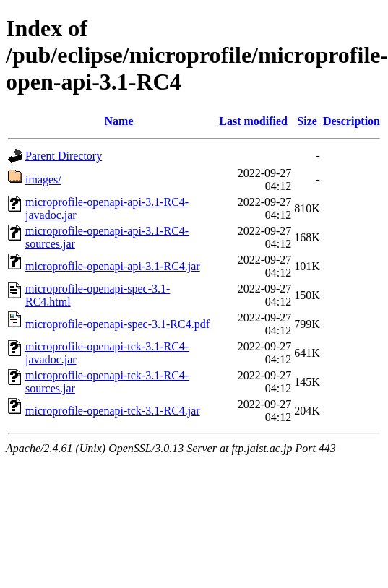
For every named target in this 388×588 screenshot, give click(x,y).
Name (119, 121)
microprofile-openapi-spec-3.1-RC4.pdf (117, 324)
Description (352, 121)
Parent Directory (64, 156)
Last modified (253, 121)
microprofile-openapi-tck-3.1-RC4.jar (113, 411)
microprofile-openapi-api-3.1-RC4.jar (113, 266)
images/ (43, 180)
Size (307, 121)
